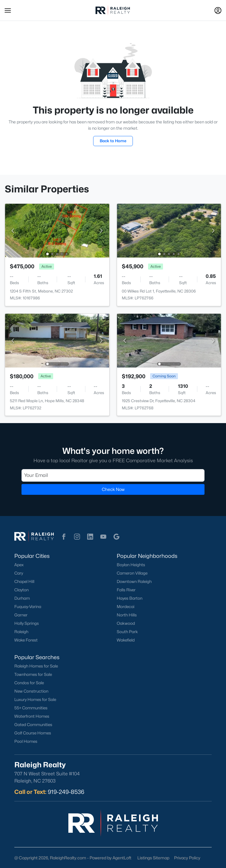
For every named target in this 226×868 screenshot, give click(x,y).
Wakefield (126, 640)
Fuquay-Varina (28, 607)
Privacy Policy (187, 858)
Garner (21, 615)
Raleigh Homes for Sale (36, 666)
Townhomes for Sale (33, 674)
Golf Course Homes (33, 733)
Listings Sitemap (153, 858)
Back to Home (113, 141)
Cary (19, 573)
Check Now (113, 489)
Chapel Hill (24, 581)
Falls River (126, 590)
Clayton (21, 590)
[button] (8, 10)
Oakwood (126, 623)
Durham (22, 598)
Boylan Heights (131, 565)
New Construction (31, 691)
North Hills (127, 615)
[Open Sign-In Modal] (218, 10)
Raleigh (21, 632)
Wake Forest (26, 640)
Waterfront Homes (32, 716)
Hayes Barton (130, 598)
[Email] (113, 475)
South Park (127, 632)
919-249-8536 (66, 792)
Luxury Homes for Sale (35, 699)
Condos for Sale (29, 683)
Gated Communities (33, 725)
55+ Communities (31, 708)
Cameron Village (132, 573)
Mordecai (126, 607)
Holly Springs (27, 623)
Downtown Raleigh (134, 581)
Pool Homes (26, 741)
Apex (19, 565)
